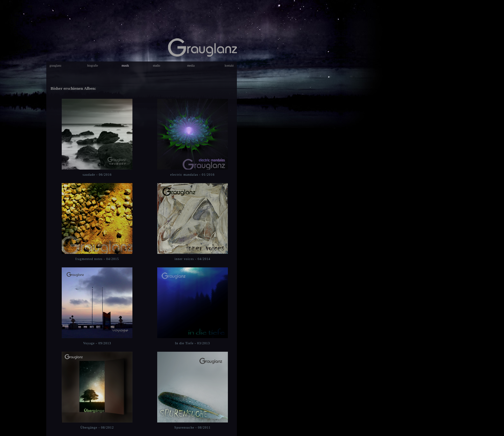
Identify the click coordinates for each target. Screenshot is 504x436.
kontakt (229, 66)
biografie (93, 66)
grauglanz (55, 66)
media (191, 66)
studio (156, 66)
